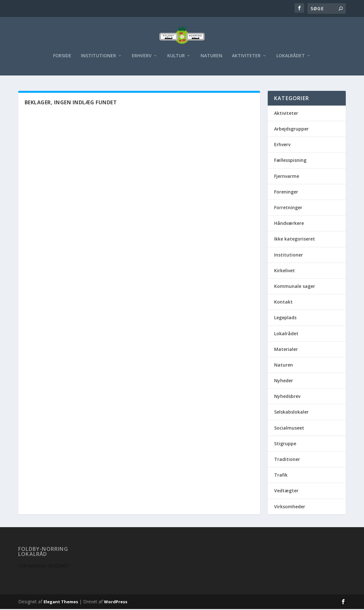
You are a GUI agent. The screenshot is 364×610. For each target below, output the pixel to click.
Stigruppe (285, 444)
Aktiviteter (246, 59)
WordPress (116, 603)
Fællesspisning (290, 161)
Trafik (281, 476)
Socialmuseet (289, 429)
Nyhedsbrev (287, 397)
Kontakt (283, 303)
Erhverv (142, 59)
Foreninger (286, 193)
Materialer (286, 350)
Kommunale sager (295, 287)
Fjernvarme (287, 177)
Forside (62, 59)
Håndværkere (289, 224)
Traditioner (287, 460)
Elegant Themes (61, 603)
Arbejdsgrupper (291, 130)
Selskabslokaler (291, 413)
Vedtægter (286, 491)
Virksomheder (290, 507)
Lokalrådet (291, 59)
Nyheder (284, 381)
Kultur (176, 59)
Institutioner (99, 59)
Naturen (211, 59)
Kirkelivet (285, 271)
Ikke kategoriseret (295, 240)
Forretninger (288, 208)
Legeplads (285, 318)
